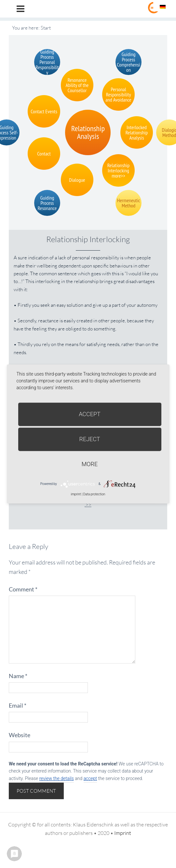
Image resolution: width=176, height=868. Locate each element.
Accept (90, 414)
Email (18, 705)
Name (18, 676)
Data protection (94, 494)
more (90, 464)
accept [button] (90, 778)
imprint (76, 494)
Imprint (123, 833)
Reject (89, 439)
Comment (23, 589)
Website (20, 735)
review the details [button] (57, 778)
